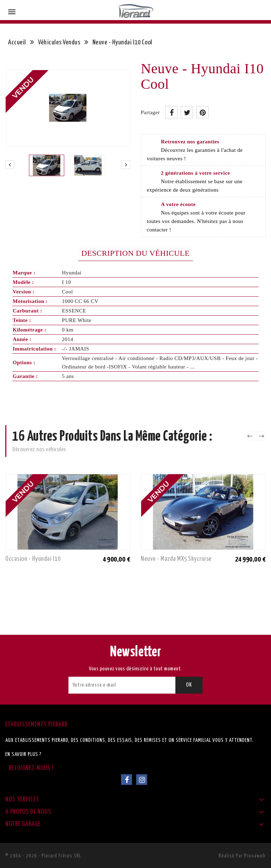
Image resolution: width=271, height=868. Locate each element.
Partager (171, 112)
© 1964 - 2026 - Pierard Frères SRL (43, 856)
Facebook (127, 780)
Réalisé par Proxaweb (242, 856)
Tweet (187, 112)
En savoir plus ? (23, 754)
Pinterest (202, 112)
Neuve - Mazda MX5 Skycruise (176, 559)
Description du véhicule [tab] (136, 253)
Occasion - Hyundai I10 (33, 559)
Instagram (142, 780)
